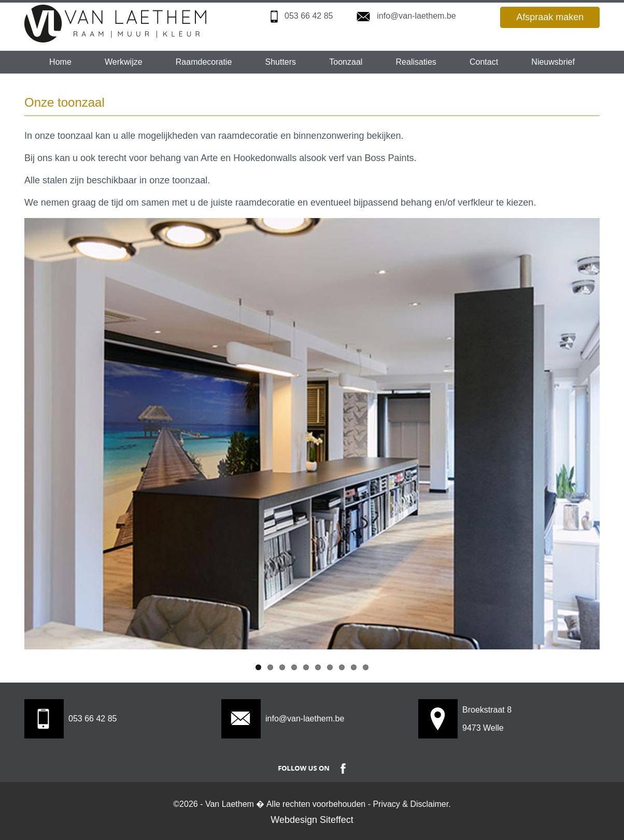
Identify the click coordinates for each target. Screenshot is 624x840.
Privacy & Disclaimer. (412, 804)
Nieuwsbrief (553, 62)
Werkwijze (124, 62)
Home (60, 62)
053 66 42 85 (309, 16)
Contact (484, 62)
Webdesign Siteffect (312, 820)
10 (366, 667)
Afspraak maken (550, 17)
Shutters (281, 62)
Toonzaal (346, 62)
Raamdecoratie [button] (204, 62)
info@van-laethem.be (416, 16)
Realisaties (416, 62)
